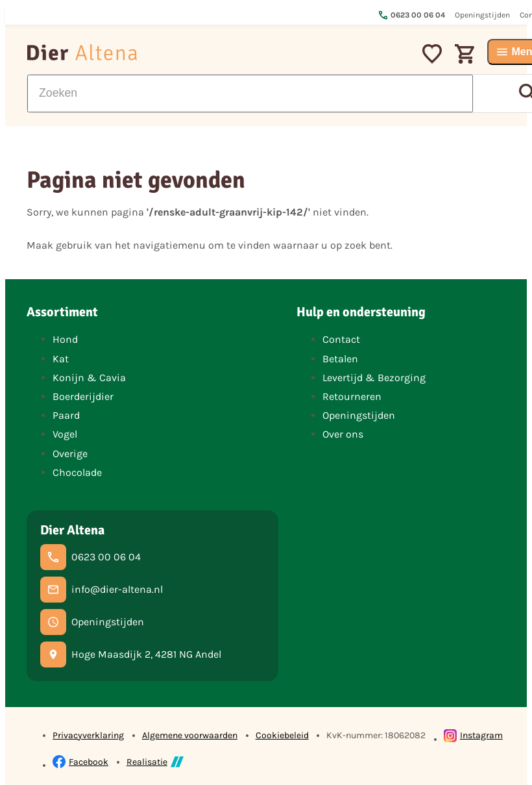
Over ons (343, 434)
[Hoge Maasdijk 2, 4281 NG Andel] (131, 654)
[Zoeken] (250, 93)
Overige (70, 454)
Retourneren (352, 396)
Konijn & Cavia (89, 378)
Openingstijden (359, 415)
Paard (66, 415)
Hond (65, 339)
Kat (61, 359)
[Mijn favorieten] (432, 52)
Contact (341, 339)
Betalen (340, 359)
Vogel (65, 434)
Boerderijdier (83, 396)
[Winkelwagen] (465, 52)
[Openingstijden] (92, 622)
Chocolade (77, 472)
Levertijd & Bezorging (374, 378)
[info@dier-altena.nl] (102, 590)
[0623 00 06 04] (91, 557)
